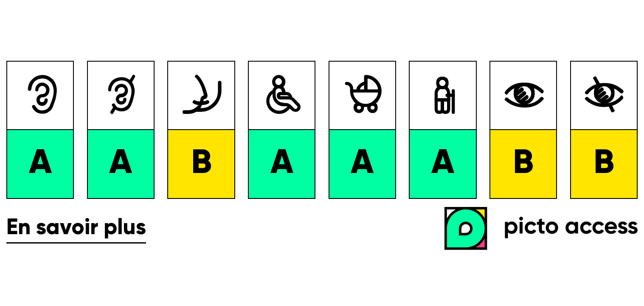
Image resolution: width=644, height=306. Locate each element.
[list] (322, 130)
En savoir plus (76, 228)
